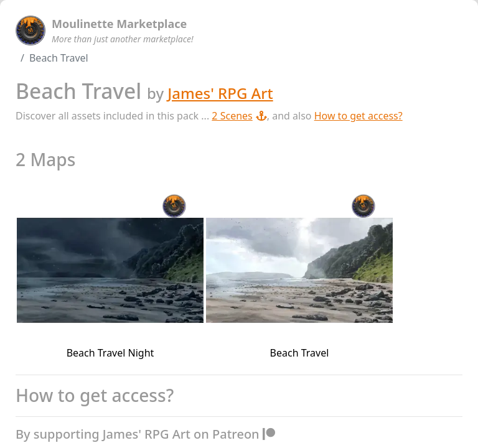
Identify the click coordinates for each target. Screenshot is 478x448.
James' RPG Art (220, 93)
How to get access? (358, 116)
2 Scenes (239, 116)
